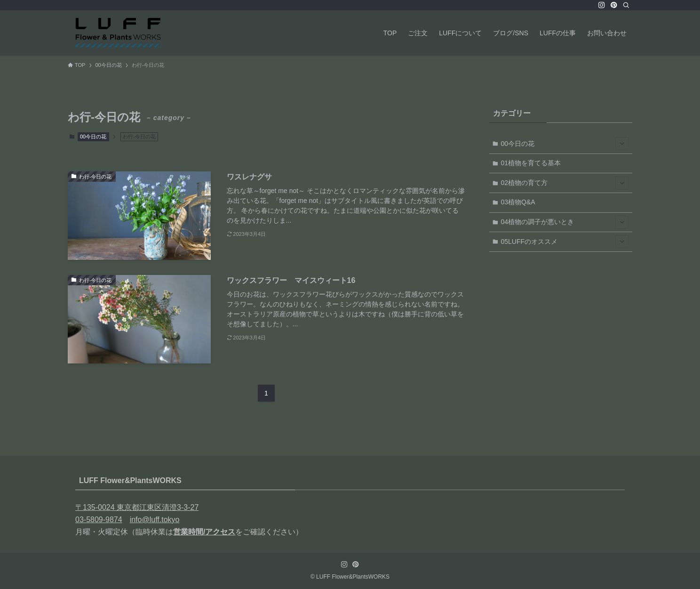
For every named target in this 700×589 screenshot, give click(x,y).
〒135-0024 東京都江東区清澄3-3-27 (137, 507)
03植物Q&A (518, 202)
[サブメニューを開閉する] (622, 144)
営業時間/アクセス (204, 532)
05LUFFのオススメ (565, 242)
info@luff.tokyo (155, 520)
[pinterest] (614, 5)
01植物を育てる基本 (531, 163)
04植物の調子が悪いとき (565, 222)
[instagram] (602, 5)
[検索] (626, 5)
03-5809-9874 (99, 520)
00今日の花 (93, 137)
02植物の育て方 (565, 183)
